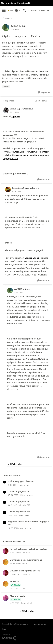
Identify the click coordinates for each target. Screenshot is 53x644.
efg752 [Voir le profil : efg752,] (25, 563)
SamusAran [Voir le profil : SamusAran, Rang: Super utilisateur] (17, 188)
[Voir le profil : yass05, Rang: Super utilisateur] (6, 110)
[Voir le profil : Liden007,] (6, 573)
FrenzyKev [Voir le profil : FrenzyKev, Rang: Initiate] (24, 515)
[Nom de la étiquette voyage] (6, 87)
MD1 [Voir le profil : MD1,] (23, 589)
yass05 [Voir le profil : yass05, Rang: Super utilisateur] (13, 109)
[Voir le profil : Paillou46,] (6, 551)
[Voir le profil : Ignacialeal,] (6, 598)
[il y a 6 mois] (15, 574)
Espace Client (32, 258)
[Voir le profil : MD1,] (6, 584)
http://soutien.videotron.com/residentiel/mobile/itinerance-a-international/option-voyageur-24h (26, 155)
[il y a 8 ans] (12, 505)
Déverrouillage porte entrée (25, 571)
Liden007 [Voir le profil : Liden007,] (26, 574)
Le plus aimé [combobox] (42, 101)
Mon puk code (17, 596)
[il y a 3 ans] (13, 495)
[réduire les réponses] (26, 107)
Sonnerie (15, 582)
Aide (4, 629)
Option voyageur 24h (19, 491)
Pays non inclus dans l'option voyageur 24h (28, 523)
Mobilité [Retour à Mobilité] (7, 18)
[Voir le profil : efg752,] (6, 562)
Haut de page (39, 624)
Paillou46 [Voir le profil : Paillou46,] (26, 553)
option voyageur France (21, 481)
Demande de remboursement (26, 560)
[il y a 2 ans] (13, 485)
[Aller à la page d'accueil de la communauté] (10, 11)
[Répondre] (44, 92)
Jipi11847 (16, 116)
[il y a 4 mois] (15, 553)
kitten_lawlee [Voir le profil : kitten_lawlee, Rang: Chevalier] (26, 495)
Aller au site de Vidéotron (14, 3)
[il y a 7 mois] (14, 603)
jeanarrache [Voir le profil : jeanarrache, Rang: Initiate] (26, 528)
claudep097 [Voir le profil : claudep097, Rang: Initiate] (25, 505)
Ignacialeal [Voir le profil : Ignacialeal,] (27, 603)
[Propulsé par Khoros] (26, 637)
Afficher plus (15, 464)
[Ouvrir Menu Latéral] (4, 11)
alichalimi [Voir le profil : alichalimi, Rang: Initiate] (24, 485)
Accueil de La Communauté (15, 624)
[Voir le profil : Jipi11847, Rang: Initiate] (6, 28)
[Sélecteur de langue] (18, 11)
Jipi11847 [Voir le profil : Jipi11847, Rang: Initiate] (15, 26)
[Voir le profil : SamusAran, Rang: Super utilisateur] (8, 189)
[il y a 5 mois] (15, 564)
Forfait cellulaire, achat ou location (29, 549)
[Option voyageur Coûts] (14, 112)
